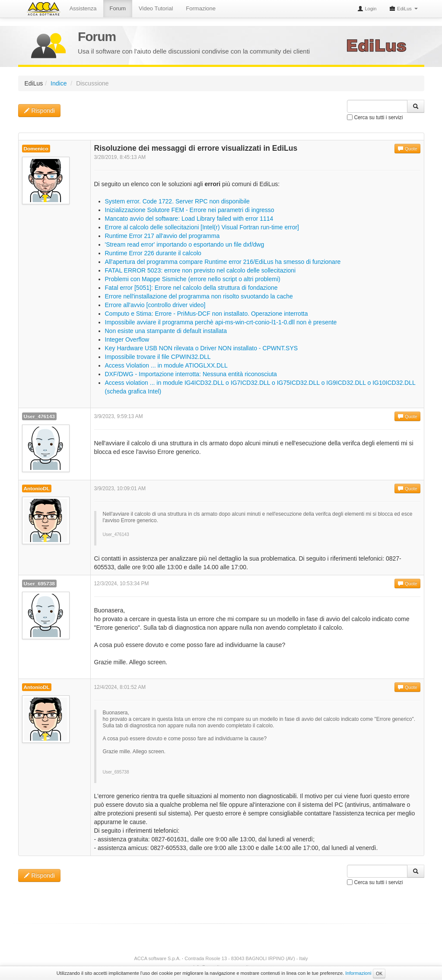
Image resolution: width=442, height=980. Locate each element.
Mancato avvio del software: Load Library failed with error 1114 (189, 219)
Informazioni (358, 973)
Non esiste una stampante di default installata (166, 331)
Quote (407, 149)
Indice (59, 83)
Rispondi (39, 111)
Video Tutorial (156, 8)
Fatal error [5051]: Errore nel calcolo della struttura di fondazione (191, 288)
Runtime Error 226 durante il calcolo (153, 253)
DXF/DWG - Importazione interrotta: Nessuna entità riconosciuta (191, 374)
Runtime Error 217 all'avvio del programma (162, 236)
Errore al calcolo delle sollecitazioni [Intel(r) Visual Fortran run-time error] (202, 227)
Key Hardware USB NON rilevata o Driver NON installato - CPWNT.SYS (202, 348)
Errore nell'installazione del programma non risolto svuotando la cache (199, 296)
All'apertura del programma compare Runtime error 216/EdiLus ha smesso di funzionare (223, 262)
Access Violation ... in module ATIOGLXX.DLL (166, 365)
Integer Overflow (127, 339)
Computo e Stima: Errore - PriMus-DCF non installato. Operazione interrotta (207, 314)
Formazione (201, 8)
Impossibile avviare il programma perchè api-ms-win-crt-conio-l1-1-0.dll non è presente (221, 322)
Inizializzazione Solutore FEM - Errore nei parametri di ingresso (190, 210)
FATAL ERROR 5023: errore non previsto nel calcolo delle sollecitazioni (200, 270)
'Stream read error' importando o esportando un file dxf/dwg (185, 244)
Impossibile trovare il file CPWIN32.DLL (158, 357)
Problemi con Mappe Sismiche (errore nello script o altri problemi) (193, 279)
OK (379, 974)
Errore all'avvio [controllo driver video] (155, 305)
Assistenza (84, 8)
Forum (118, 8)
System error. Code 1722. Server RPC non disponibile (177, 201)
